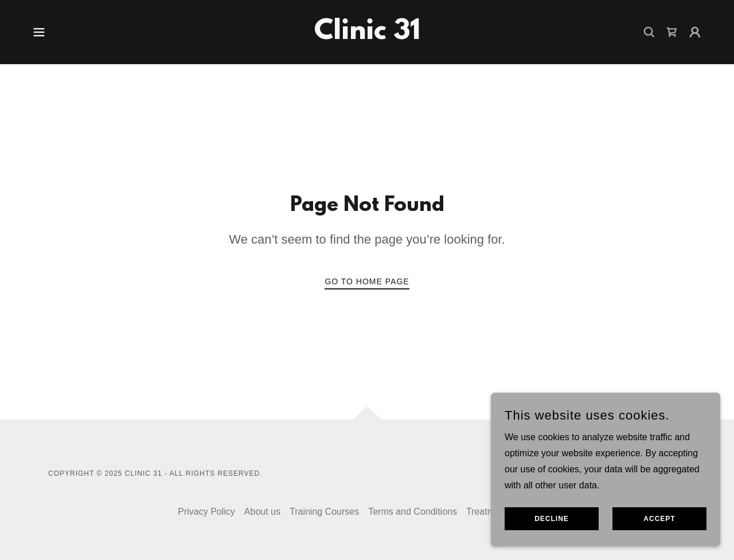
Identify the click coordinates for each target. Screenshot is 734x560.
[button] (39, 32)
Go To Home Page (367, 281)
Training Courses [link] (324, 512)
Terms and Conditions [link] (413, 512)
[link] (367, 36)
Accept (659, 519)
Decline (552, 519)
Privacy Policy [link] (206, 512)
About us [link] (262, 512)
